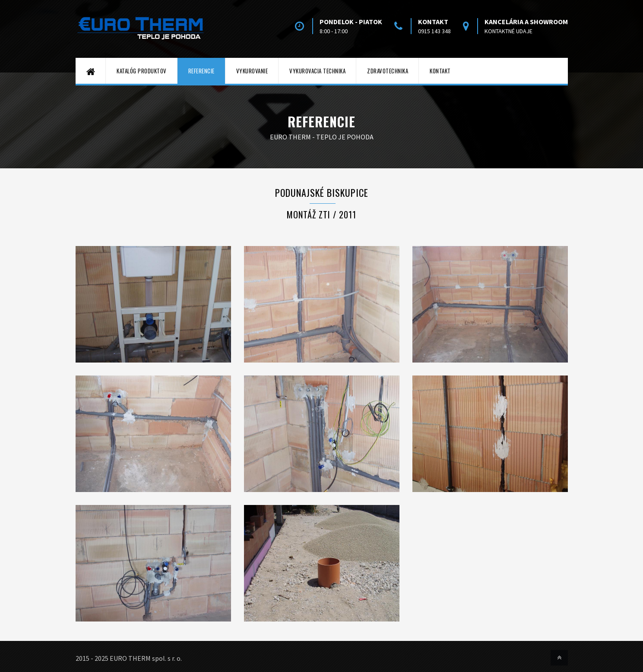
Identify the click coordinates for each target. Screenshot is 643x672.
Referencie (201, 71)
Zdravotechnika (388, 71)
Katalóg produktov (142, 71)
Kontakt (440, 71)
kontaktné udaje (508, 31)
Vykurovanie (252, 71)
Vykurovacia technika (317, 71)
